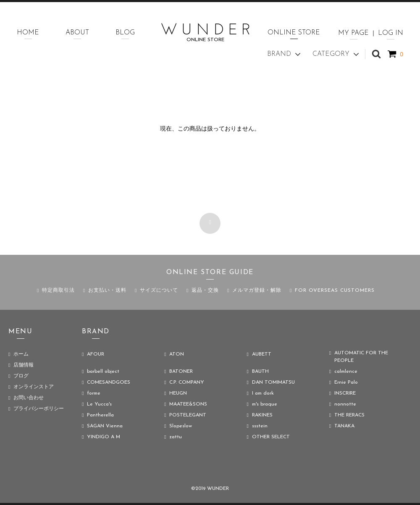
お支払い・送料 (107, 290)
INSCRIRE (345, 393)
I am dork (263, 393)
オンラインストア (34, 387)
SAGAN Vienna (105, 426)
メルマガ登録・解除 (257, 290)
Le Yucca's (99, 404)
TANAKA (344, 426)
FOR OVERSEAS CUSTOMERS (335, 290)
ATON (177, 354)
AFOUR (96, 354)
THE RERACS (349, 415)
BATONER (181, 372)
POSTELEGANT (188, 415)
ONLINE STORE (294, 33)
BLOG (125, 33)
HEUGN (178, 393)
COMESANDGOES (109, 382)
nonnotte (345, 404)
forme (94, 393)
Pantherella (100, 415)
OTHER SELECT (271, 437)
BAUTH (260, 372)
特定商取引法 (58, 290)
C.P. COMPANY (187, 382)
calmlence (346, 372)
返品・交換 (205, 290)
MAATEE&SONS (188, 404)
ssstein (260, 426)
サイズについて (159, 290)
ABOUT (77, 33)
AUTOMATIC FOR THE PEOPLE (361, 357)
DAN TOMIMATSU (273, 382)
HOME (28, 33)
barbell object (103, 372)
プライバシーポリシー (39, 409)
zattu (176, 437)
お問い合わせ (29, 398)
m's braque (265, 404)
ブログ (21, 376)
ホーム (21, 354)
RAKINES (262, 415)
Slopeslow (181, 426)
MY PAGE (353, 33)
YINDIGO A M (104, 437)
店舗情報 (24, 365)
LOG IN (391, 33)
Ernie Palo (346, 382)
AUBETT (262, 354)
